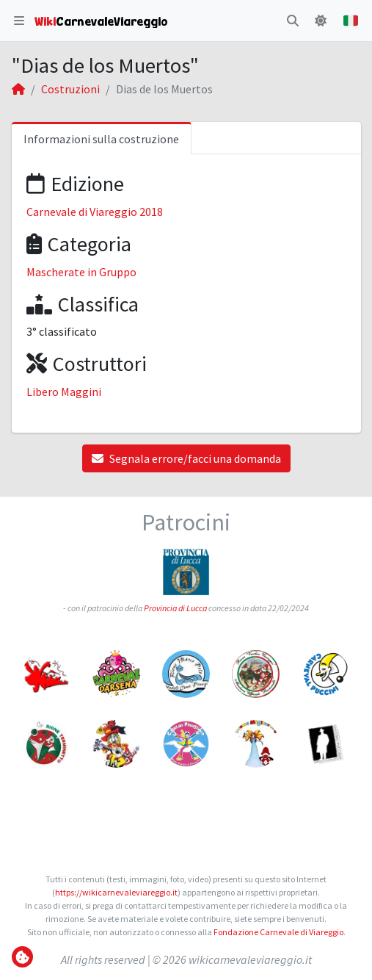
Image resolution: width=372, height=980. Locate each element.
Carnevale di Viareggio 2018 (95, 212)
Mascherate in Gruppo (81, 272)
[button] (19, 21)
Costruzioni (70, 89)
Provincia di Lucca (175, 608)
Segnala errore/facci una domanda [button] (186, 458)
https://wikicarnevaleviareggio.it (116, 892)
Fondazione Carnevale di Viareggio (278, 932)
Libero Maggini (64, 392)
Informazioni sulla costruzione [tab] (101, 139)
